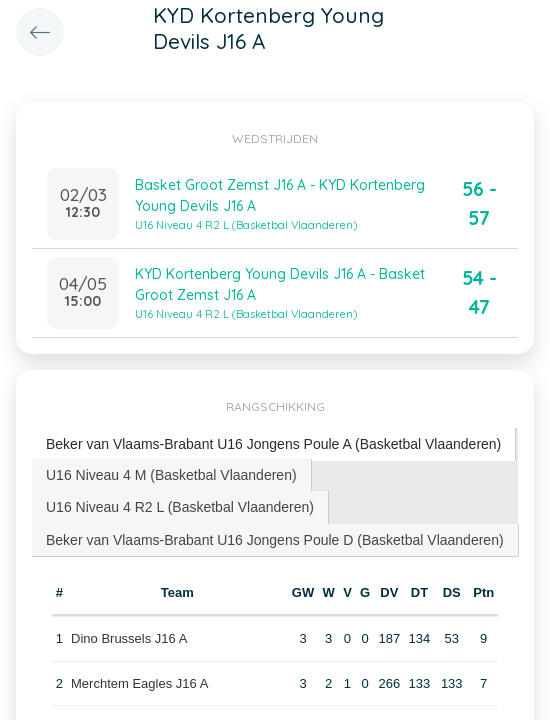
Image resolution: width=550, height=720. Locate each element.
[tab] (274, 444)
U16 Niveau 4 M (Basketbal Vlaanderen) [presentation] (171, 475)
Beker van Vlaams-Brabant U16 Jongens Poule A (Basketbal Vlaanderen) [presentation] (273, 444)
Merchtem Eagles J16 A (139, 683)
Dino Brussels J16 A (129, 638)
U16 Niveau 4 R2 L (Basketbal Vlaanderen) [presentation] (180, 507)
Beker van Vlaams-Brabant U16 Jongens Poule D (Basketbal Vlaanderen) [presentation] (275, 540)
